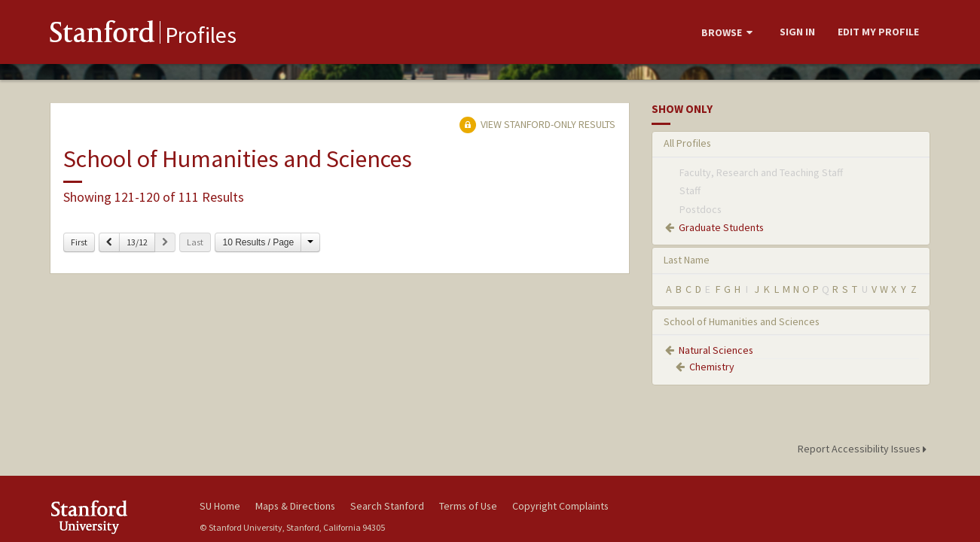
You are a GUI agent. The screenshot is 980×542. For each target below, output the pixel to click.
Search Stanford (387, 506)
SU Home (220, 506)
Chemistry (712, 367)
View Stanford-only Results (537, 124)
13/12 (137, 242)
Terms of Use (468, 506)
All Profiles (687, 143)
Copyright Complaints (560, 506)
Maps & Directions (295, 506)
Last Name (687, 260)
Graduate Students (721, 227)
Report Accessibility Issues (864, 449)
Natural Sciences (716, 350)
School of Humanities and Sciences (742, 321)
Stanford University (114, 517)
